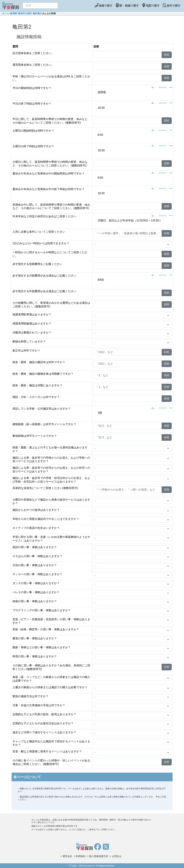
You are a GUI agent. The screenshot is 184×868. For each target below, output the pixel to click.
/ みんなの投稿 (48, 13)
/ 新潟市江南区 (24, 13)
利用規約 (81, 856)
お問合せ (117, 856)
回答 (167, 55)
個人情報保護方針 (99, 856)
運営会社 (67, 856)
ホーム (5, 13)
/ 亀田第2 (36, 13)
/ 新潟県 (13, 13)
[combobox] (40, 6)
